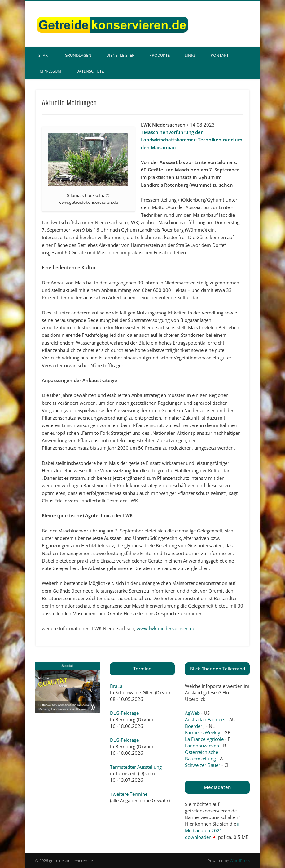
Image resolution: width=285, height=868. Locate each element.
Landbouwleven (202, 746)
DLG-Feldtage (124, 713)
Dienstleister (120, 55)
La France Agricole (204, 739)
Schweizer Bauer (203, 765)
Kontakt (220, 55)
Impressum (50, 71)
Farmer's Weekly (203, 732)
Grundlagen (78, 55)
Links (190, 55)
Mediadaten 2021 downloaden (212, 831)
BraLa (116, 686)
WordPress (240, 861)
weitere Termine (129, 794)
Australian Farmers (205, 719)
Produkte (160, 55)
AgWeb (192, 713)
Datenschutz (90, 71)
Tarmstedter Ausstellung (136, 767)
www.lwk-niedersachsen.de (166, 628)
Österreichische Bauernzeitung (202, 755)
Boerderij (195, 726)
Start (44, 55)
